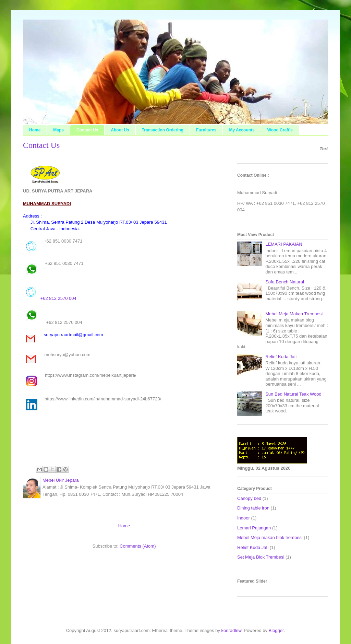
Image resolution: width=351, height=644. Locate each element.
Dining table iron (253, 508)
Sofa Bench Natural (285, 282)
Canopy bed (249, 498)
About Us (120, 130)
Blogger (276, 630)
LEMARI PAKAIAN (284, 244)
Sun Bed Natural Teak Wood (293, 394)
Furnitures (206, 130)
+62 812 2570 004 (50, 292)
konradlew (232, 630)
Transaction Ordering (163, 130)
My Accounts (242, 130)
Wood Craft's (280, 130)
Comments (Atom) (138, 546)
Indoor (244, 518)
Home (35, 130)
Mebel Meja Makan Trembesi (294, 314)
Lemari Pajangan (254, 528)
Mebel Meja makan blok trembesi (270, 537)
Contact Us (87, 130)
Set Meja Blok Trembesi (261, 557)
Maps (58, 130)
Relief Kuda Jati (281, 357)
